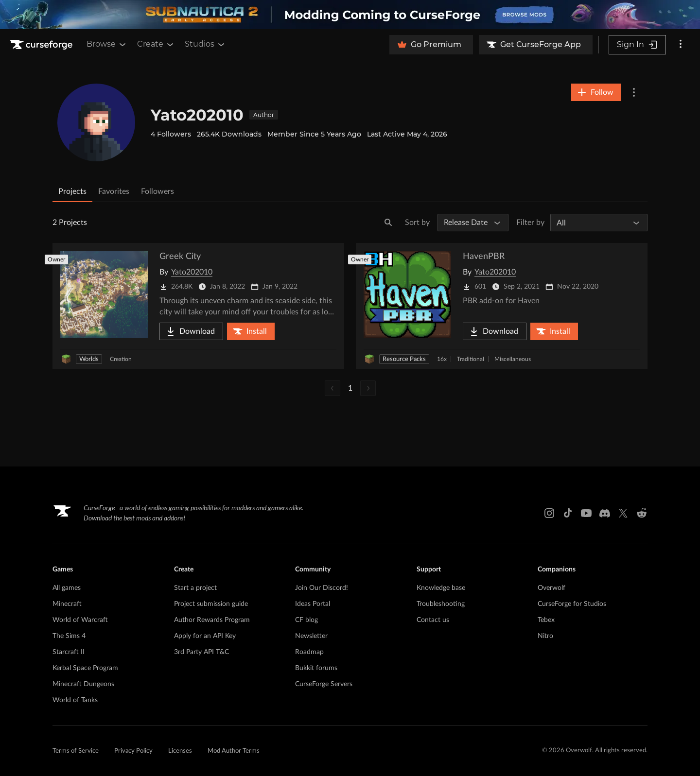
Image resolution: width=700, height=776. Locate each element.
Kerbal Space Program (85, 668)
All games (67, 588)
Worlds (89, 359)
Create (156, 44)
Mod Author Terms (234, 751)
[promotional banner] (350, 15)
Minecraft (67, 604)
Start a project (195, 588)
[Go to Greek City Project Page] (198, 306)
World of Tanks (75, 700)
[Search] (388, 223)
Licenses (180, 751)
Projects (72, 191)
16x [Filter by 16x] (442, 359)
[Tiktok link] (568, 513)
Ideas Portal (313, 604)
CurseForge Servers (324, 684)
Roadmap (309, 652)
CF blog (306, 620)
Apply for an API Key (205, 636)
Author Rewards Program (212, 620)
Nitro (545, 636)
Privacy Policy (133, 751)
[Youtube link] (586, 513)
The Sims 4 (69, 636)
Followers (157, 191)
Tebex (546, 620)
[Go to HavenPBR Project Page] (502, 306)
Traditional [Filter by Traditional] (471, 359)
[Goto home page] (42, 45)
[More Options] (634, 92)
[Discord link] (605, 513)
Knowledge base (441, 588)
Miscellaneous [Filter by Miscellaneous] (513, 359)
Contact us (433, 620)
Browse (107, 44)
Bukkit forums (316, 668)
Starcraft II (69, 652)
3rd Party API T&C (201, 652)
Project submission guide (211, 604)
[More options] (681, 45)
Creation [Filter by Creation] (121, 359)
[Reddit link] (642, 513)
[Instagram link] (549, 513)
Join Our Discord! (322, 588)
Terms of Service (76, 751)
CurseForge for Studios (572, 604)
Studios (205, 44)
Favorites (114, 191)
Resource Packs (404, 359)
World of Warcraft (80, 620)
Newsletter (311, 636)
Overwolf (551, 588)
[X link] (623, 513)
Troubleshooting (441, 604)
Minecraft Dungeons (83, 684)
